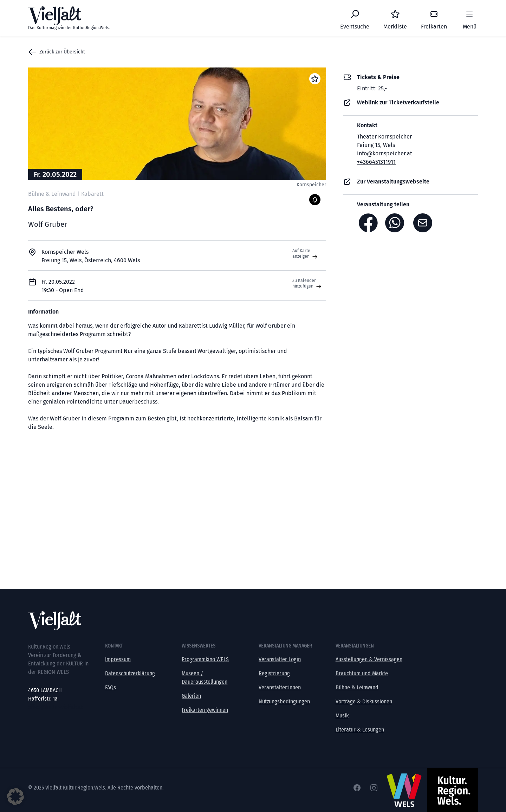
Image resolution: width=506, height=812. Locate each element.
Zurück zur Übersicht (57, 52)
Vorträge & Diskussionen (364, 701)
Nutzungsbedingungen (284, 701)
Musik (342, 716)
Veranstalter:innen (280, 687)
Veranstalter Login (280, 659)
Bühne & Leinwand (357, 687)
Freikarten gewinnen (205, 710)
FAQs (111, 687)
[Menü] (469, 18)
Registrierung (274, 673)
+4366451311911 (376, 162)
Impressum (118, 659)
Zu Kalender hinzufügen (308, 284)
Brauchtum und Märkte (362, 673)
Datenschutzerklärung (130, 673)
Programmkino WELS (205, 659)
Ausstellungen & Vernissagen (369, 659)
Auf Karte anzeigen (306, 254)
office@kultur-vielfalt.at (55, 707)
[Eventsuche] (355, 18)
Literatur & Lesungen (360, 730)
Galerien (191, 696)
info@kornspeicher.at (385, 153)
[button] (15, 797)
